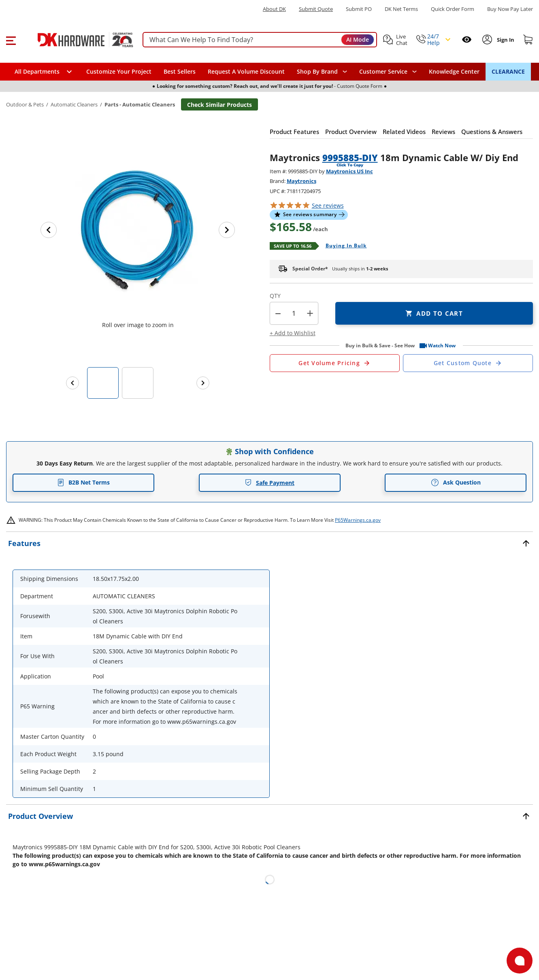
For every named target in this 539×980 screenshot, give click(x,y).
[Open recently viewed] (467, 39)
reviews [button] (328, 205)
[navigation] (388, 72)
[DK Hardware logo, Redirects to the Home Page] (76, 40)
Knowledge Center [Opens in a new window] (454, 71)
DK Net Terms (401, 9)
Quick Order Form (453, 9)
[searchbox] (260, 40)
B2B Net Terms (83, 482)
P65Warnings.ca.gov (358, 520)
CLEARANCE (508, 71)
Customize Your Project (119, 71)
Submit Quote (316, 9)
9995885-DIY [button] (350, 157)
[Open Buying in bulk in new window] (343, 246)
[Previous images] (72, 383)
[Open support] (520, 961)
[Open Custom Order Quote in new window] (468, 363)
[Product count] (294, 313)
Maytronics (301, 181)
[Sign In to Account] (505, 40)
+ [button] (310, 313)
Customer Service (383, 72)
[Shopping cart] (528, 40)
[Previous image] (49, 230)
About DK (274, 9)
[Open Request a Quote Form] (335, 363)
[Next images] (203, 383)
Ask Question (456, 483)
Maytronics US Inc (349, 171)
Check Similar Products (219, 105)
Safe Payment (269, 483)
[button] (11, 40)
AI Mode (358, 39)
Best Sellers (180, 71)
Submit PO (359, 9)
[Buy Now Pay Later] (510, 9)
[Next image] (227, 230)
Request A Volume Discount (246, 71)
